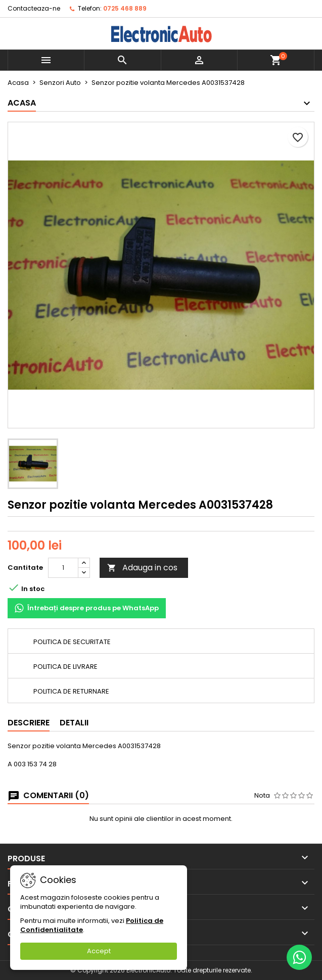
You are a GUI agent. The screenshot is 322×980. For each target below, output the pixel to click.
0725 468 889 (125, 8)
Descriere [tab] (29, 723)
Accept (99, 951)
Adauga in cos (142, 568)
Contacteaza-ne (34, 8)
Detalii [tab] (74, 723)
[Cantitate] (63, 568)
